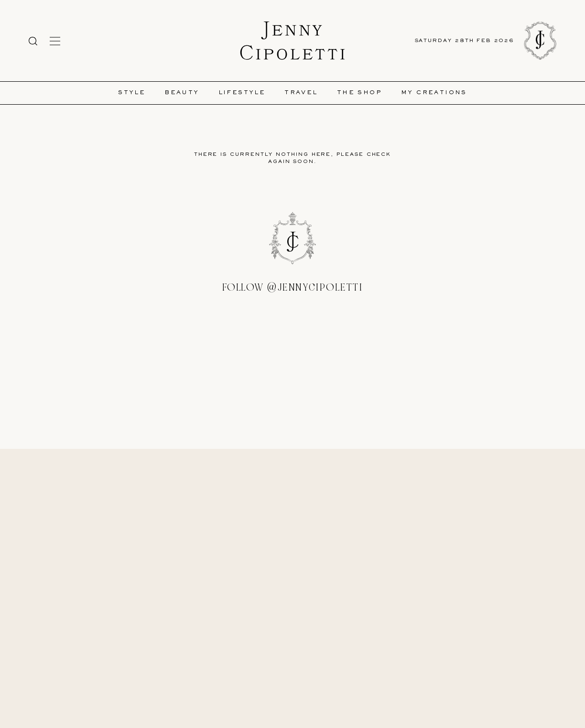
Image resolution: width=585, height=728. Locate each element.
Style (132, 93)
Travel (301, 93)
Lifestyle (242, 93)
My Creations (434, 93)
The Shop (359, 93)
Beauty (182, 93)
